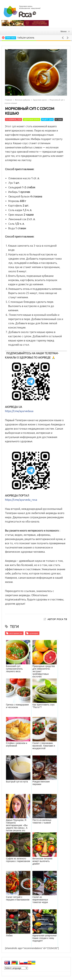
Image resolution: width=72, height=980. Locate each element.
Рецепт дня (47, 119)
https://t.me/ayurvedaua (19, 411)
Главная (9, 100)
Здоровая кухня (40, 100)
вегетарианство (16, 633)
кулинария (34, 633)
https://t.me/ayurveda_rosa (21, 500)
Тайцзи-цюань (26, 38)
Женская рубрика (22, 100)
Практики (11, 38)
